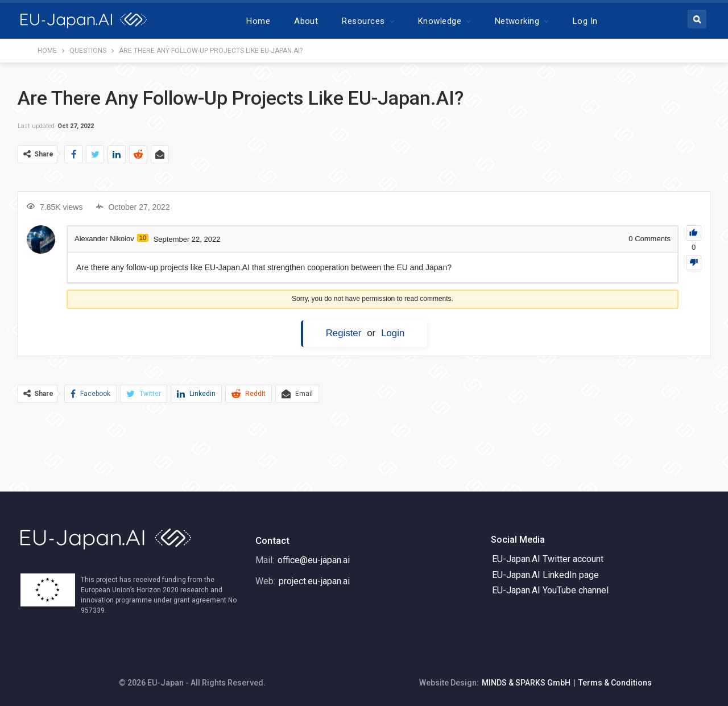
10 (143, 238)
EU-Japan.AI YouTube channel (550, 590)
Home (258, 21)
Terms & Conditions (615, 683)
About (306, 21)
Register (344, 333)
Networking (517, 21)
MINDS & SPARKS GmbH (526, 683)
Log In (585, 21)
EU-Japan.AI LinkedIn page (545, 575)
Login (393, 333)
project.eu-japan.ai (314, 581)
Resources (363, 21)
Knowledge (440, 21)
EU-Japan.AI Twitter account (548, 559)
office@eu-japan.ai (314, 560)
